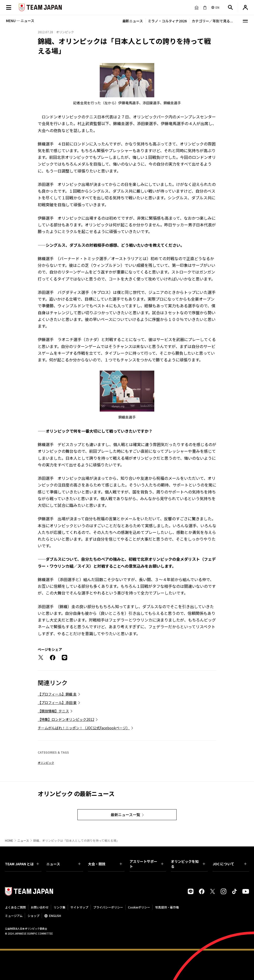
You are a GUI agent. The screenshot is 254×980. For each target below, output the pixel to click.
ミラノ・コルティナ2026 (167, 21)
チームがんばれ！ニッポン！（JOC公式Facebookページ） (84, 728)
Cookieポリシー (139, 907)
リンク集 (60, 907)
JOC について (230, 864)
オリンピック (46, 763)
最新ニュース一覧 (125, 815)
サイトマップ (79, 907)
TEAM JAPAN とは (22, 864)
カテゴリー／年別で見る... (212, 21)
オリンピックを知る (188, 864)
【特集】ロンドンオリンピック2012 (66, 719)
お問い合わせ (40, 907)
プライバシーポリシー (108, 907)
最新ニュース (133, 21)
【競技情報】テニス (53, 711)
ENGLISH (55, 916)
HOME (9, 840)
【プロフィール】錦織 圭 (57, 694)
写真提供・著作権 (167, 907)
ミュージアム (14, 916)
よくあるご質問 (15, 907)
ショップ (33, 916)
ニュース (23, 840)
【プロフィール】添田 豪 (57, 702)
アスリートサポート (146, 864)
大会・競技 (105, 864)
